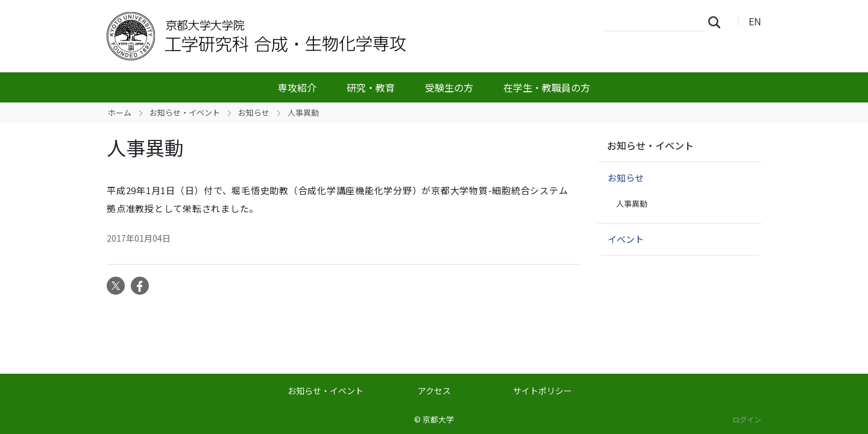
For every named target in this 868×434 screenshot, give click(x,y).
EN (755, 21)
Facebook (140, 286)
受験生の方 (449, 87)
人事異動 (632, 203)
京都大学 (438, 419)
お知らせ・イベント (185, 112)
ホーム (120, 112)
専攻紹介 (297, 87)
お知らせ (254, 112)
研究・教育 (371, 87)
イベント (626, 239)
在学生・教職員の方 (547, 87)
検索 (718, 22)
